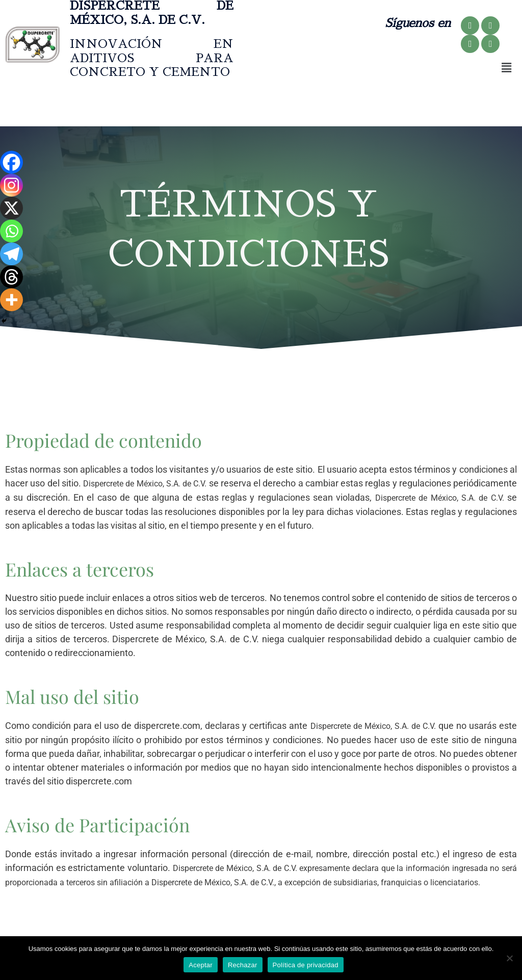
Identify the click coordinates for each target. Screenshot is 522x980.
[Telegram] (11, 254)
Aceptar (201, 965)
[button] (506, 68)
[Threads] (11, 277)
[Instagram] (11, 185)
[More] (11, 300)
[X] (11, 208)
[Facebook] (11, 162)
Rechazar (243, 965)
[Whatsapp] (11, 231)
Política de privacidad (306, 965)
